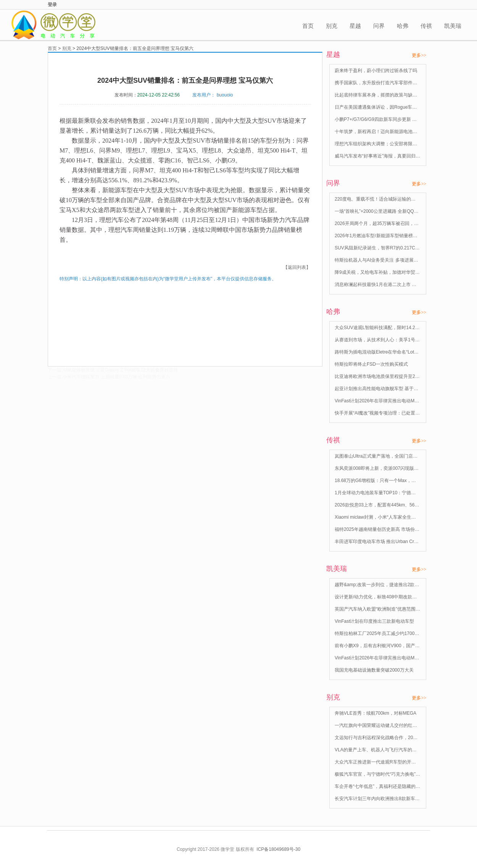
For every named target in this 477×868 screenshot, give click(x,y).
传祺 (426, 26)
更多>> (419, 55)
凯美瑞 (453, 26)
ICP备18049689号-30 (278, 849)
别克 (332, 26)
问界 (379, 26)
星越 (355, 26)
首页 (308, 26)
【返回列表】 (297, 267)
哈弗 (403, 26)
